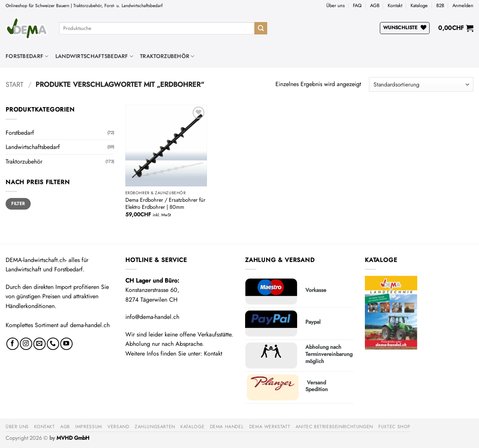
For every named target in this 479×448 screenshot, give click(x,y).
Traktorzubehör (167, 56)
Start (15, 84)
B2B (440, 5)
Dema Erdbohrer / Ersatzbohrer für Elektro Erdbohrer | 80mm (165, 203)
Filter (18, 203)
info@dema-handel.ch (152, 317)
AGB (375, 5)
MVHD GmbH (73, 438)
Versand (118, 427)
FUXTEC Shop (394, 427)
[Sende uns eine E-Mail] (39, 344)
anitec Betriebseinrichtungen (334, 427)
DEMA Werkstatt (270, 427)
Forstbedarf (27, 56)
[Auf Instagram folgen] (26, 344)
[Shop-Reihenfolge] (421, 84)
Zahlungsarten (155, 427)
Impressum (89, 427)
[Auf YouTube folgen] (66, 344)
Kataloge (419, 5)
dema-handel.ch (90, 325)
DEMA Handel (227, 427)
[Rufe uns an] (53, 344)
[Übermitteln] (261, 28)
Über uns (335, 5)
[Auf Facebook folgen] (13, 344)
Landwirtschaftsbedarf (94, 56)
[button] (463, 6)
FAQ (357, 5)
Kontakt (395, 5)
